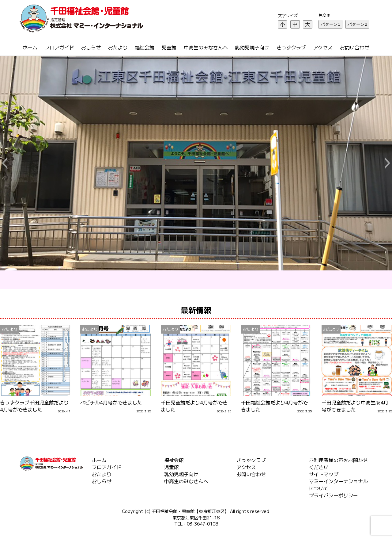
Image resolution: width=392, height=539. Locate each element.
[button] (4, 163)
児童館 (169, 47)
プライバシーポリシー (334, 495)
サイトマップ (324, 474)
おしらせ (91, 47)
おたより (118, 47)
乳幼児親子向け (252, 47)
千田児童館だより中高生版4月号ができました (355, 406)
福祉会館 (145, 47)
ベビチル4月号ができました (111, 402)
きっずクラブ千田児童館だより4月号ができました (34, 406)
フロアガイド (59, 47)
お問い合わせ (355, 47)
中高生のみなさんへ (206, 47)
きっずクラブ (291, 47)
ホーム (30, 47)
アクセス (323, 47)
